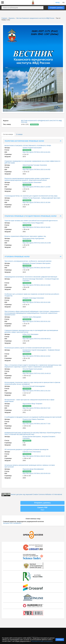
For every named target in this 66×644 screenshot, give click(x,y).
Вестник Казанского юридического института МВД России (35, 18)
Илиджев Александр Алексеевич (33, 298)
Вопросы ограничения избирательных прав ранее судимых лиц (25, 236)
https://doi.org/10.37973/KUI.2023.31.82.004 (36, 202)
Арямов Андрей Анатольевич (32, 148)
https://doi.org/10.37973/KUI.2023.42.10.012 (36, 356)
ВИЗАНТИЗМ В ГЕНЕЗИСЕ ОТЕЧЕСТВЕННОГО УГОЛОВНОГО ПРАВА (28, 146)
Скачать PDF (42, 509)
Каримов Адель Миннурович (32, 317)
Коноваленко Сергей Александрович (35, 350)
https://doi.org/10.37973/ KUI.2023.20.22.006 (37, 243)
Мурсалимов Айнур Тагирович (32, 404)
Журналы (12, 18)
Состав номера (8, 134)
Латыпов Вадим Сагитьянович (32, 369)
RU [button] (63, 3)
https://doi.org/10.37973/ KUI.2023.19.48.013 (37, 373)
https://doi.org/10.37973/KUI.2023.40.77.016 (36, 424)
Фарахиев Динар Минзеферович (33, 469)
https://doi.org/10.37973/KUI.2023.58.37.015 (36, 408)
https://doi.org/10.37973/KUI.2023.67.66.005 (36, 227)
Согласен (60, 640)
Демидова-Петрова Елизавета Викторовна (37, 263)
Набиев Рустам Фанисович (32, 198)
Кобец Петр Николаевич (30, 334)
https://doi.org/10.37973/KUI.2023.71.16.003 (36, 187)
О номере (19, 134)
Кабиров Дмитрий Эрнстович (51, 198)
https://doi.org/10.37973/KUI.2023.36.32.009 (36, 302)
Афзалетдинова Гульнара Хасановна (35, 165)
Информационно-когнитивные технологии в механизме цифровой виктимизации (31, 277)
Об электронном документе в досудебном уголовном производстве (26, 449)
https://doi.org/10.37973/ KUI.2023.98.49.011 (37, 339)
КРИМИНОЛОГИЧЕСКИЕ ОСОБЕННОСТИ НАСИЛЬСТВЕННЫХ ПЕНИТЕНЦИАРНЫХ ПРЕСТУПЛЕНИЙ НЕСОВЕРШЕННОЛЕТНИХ (33, 434)
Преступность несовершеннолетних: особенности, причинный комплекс (28, 261)
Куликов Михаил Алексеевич (32, 182)
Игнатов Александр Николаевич (33, 279)
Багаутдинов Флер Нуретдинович (33, 238)
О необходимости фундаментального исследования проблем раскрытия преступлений (33, 417)
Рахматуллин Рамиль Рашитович (33, 419)
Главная (4, 18)
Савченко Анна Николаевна (32, 452)
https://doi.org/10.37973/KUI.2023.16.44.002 (36, 169)
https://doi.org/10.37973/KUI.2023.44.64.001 (36, 152)
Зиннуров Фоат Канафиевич (12, 523)
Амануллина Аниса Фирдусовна (33, 223)
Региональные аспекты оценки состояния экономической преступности (28, 348)
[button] (3, 3)
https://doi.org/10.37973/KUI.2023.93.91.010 (36, 321)
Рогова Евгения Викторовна (32, 437)
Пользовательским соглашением (42, 641)
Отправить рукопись (56, 8)
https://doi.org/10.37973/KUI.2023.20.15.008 (36, 285)
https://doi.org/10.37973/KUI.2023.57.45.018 (36, 456)
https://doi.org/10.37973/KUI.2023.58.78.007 (36, 268)
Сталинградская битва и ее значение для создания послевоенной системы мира (31, 196)
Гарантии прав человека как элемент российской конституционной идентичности (31, 221)
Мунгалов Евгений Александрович (34, 386)
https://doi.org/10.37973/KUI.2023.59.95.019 (36, 473)
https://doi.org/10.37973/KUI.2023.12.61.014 (36, 391)
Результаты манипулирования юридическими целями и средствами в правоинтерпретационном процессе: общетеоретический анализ (27, 179)
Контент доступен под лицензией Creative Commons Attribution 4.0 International (36, 494)
